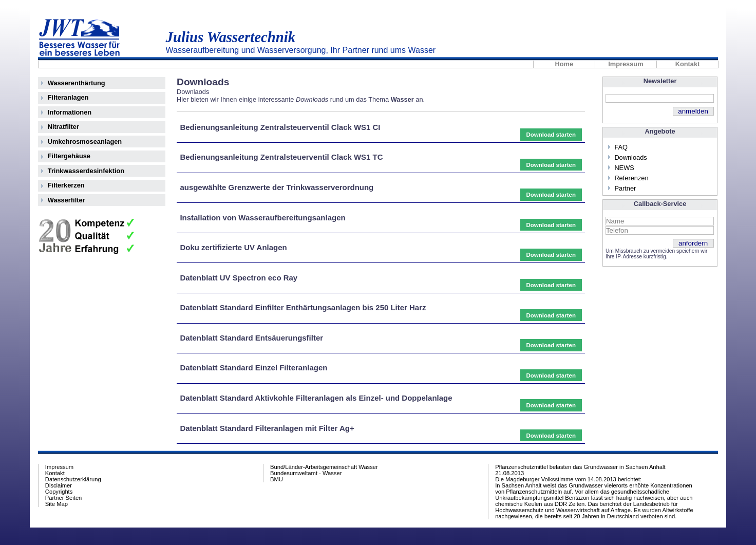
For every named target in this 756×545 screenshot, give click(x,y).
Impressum (626, 64)
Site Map (56, 504)
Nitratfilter (63, 127)
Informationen (70, 112)
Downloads (630, 157)
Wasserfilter (67, 200)
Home (564, 64)
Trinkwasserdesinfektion (86, 171)
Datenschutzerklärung (73, 479)
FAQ (621, 147)
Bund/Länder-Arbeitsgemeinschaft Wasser (324, 467)
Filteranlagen (68, 97)
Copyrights (59, 492)
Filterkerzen (66, 185)
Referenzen (631, 178)
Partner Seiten (64, 498)
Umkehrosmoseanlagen (85, 142)
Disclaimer (59, 485)
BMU (277, 479)
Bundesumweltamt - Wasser (306, 473)
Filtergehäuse (69, 156)
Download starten (551, 135)
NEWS (624, 168)
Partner (625, 188)
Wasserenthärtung (77, 83)
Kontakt (688, 64)
